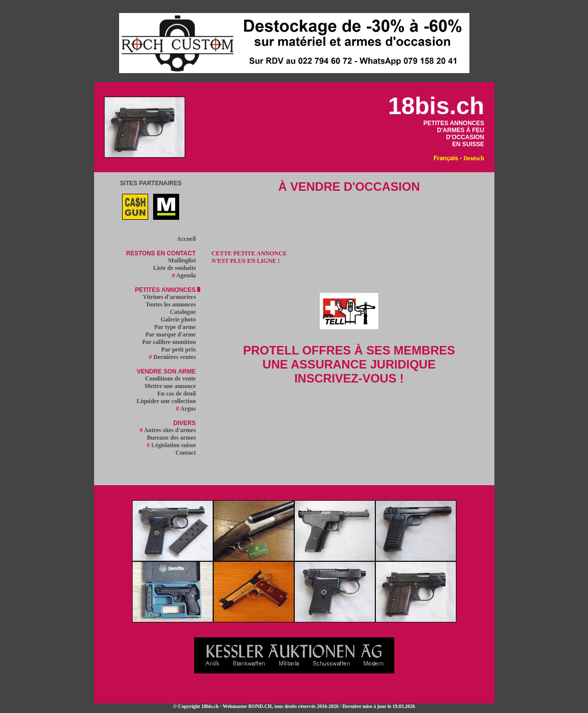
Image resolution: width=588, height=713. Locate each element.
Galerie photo (180, 319)
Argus (188, 409)
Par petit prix (181, 349)
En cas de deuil (179, 394)
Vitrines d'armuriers (171, 297)
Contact (188, 453)
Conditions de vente (173, 379)
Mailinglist (184, 260)
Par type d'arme (177, 327)
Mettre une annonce (172, 386)
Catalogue (185, 312)
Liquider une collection (168, 401)
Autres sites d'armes (170, 430)
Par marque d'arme (173, 334)
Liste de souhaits (177, 268)
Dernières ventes (175, 357)
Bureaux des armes (174, 438)
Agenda (186, 275)
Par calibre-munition (171, 342)
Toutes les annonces (173, 304)
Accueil (188, 239)
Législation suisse (173, 445)
